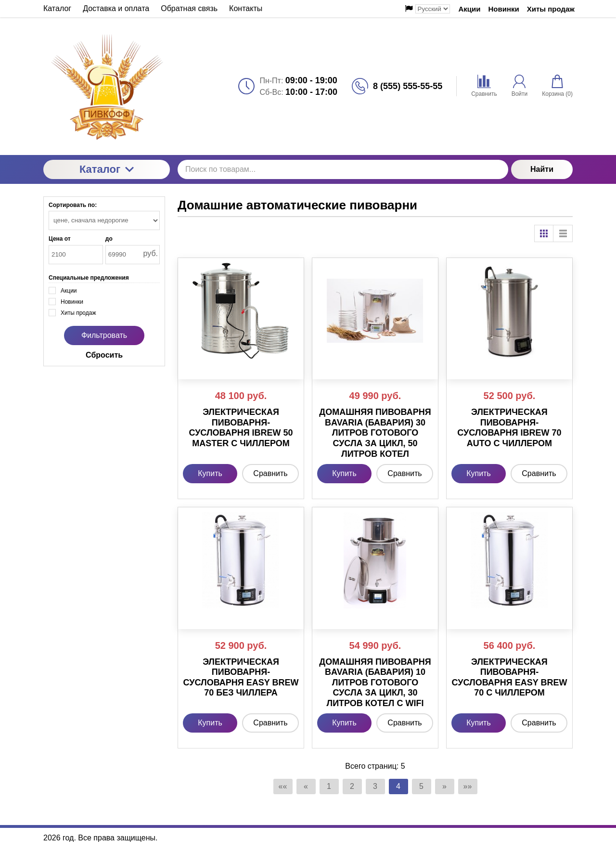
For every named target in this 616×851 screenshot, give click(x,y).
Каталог (107, 169)
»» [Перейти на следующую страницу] (468, 786)
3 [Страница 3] (375, 786)
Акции (470, 9)
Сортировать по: (73, 205)
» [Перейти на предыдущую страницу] (444, 786)
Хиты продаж (551, 9)
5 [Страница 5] (421, 786)
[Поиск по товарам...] (343, 169)
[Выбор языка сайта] (433, 9)
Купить (210, 473)
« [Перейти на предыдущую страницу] (306, 786)
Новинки (504, 9)
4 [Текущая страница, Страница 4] (398, 786)
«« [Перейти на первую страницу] (283, 786)
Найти (542, 169)
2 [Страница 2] (352, 786)
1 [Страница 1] (329, 786)
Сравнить (270, 473)
